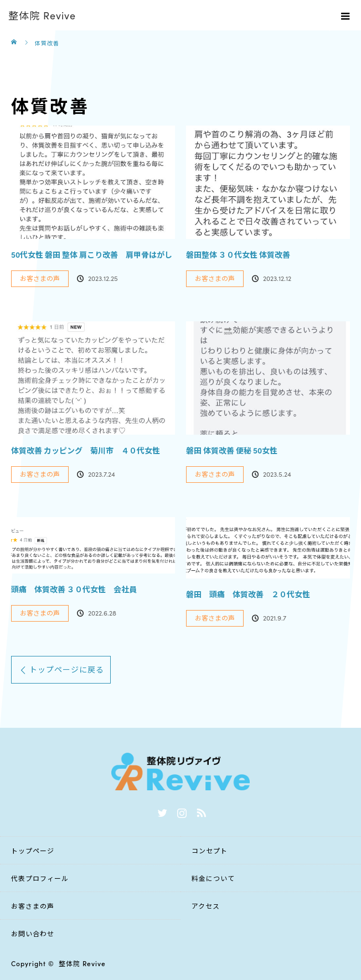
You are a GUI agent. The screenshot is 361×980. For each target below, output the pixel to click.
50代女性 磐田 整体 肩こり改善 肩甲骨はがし (92, 254)
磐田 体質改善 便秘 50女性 (232, 450)
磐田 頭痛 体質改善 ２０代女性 (248, 594)
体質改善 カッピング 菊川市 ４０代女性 (86, 450)
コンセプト (210, 850)
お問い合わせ (33, 933)
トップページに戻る (67, 669)
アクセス (206, 906)
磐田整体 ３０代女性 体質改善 (238, 254)
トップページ (33, 850)
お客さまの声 (40, 278)
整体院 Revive (82, 963)
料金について (213, 878)
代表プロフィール (40, 878)
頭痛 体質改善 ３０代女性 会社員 (74, 589)
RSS (200, 811)
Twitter (161, 811)
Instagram (180, 811)
